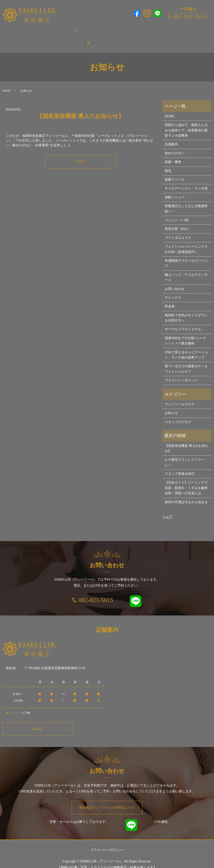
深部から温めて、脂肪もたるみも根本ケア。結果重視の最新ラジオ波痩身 (186, 121)
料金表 (170, 297)
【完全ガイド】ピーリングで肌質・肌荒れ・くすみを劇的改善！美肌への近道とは (186, 479)
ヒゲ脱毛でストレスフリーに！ (185, 453)
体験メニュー (175, 188)
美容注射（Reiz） (178, 220)
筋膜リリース (175, 171)
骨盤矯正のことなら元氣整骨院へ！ (186, 200)
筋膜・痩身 (74, 29)
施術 (56, 29)
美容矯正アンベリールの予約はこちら (107, 799)
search (53, 37)
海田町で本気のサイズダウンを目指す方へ (186, 309)
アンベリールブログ (18, 36)
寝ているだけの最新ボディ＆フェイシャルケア (186, 360)
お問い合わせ (181, 29)
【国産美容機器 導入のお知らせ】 (80, 107)
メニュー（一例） (178, 211)
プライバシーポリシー (181, 371)
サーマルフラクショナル (183, 320)
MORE (80, 153)
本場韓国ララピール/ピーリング (146, 29)
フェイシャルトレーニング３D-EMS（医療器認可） (186, 240)
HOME (8, 29)
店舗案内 (22, 29)
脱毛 (88, 29)
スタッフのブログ (178, 413)
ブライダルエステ (107, 29)
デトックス (173, 289)
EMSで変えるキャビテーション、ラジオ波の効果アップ (186, 346)
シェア (167, 508)
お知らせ (42, 36)
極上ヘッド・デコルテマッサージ (186, 268)
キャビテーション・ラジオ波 (186, 179)
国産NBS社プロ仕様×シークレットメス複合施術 (185, 332)
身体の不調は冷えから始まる (186, 493)
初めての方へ (41, 29)
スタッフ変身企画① (180, 465)
